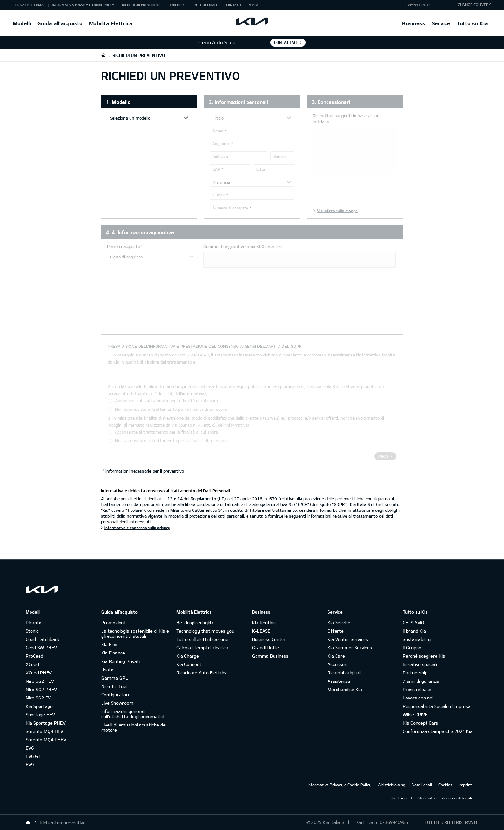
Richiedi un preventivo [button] (141, 5)
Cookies (445, 785)
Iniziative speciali (420, 664)
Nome (218, 131)
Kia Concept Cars (420, 723)
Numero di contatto (230, 208)
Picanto (34, 622)
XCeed (32, 664)
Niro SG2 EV (38, 698)
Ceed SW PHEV (41, 648)
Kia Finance (113, 653)
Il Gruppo (412, 648)
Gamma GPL (115, 678)
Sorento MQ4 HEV (45, 731)
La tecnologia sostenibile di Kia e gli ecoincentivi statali (135, 633)
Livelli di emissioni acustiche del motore (134, 727)
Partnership (415, 673)
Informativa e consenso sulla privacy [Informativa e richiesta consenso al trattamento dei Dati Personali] (137, 528)
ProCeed (35, 656)
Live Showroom (117, 703)
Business (414, 23)
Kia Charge (188, 656)
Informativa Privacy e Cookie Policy (339, 785)
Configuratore (116, 695)
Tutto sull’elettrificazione (202, 639)
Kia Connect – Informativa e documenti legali (431, 798)
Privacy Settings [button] (30, 5)
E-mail (219, 195)
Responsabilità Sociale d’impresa (437, 706)
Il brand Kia (414, 631)
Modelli (22, 23)
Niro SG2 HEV (40, 681)
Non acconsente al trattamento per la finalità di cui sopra (171, 409)
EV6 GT (33, 756)
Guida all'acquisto (60, 23)
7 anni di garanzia (421, 681)
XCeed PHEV (39, 673)
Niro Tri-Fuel (114, 686)
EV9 (30, 765)
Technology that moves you (205, 631)
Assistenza (339, 681)
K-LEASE (261, 631)
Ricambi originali (344, 673)
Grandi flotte (265, 648)
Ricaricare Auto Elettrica (202, 673)
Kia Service (339, 622)
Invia (383, 456)
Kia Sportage (39, 706)
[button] (425, 5)
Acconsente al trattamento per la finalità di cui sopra (166, 401)
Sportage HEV (40, 714)
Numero (280, 156)
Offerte (336, 631)
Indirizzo (220, 156)
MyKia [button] (254, 5)
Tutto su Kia (472, 23)
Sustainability (417, 639)
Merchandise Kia (345, 689)
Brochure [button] (177, 5)
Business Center (269, 639)
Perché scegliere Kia (424, 656)
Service (441, 23)
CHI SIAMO (414, 622)
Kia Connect (189, 664)
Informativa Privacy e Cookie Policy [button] (83, 5)
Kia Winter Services (348, 639)
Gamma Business (270, 656)
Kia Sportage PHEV (46, 723)
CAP (216, 169)
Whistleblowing (392, 785)
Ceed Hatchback (43, 639)
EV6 (30, 748)
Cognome (221, 143)
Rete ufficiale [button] (206, 5)
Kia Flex (109, 644)
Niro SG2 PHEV (41, 689)
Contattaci (286, 42)
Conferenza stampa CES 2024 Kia (438, 731)
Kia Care (336, 656)
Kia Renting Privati (121, 661)
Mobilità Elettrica (111, 23)
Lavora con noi (418, 698)
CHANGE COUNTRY (474, 5)
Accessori (337, 664)
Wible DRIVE (415, 714)
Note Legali (422, 785)
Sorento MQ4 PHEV (46, 740)
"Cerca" (423, 5)
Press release (417, 689)
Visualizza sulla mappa (337, 211)
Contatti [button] (233, 5)
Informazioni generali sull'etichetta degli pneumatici (132, 714)
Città (261, 169)
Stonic (32, 631)
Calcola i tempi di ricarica (202, 648)
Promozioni (113, 622)
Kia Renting (264, 622)
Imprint (465, 785)
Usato (107, 669)
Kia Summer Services (350, 648)
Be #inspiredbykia (195, 622)
